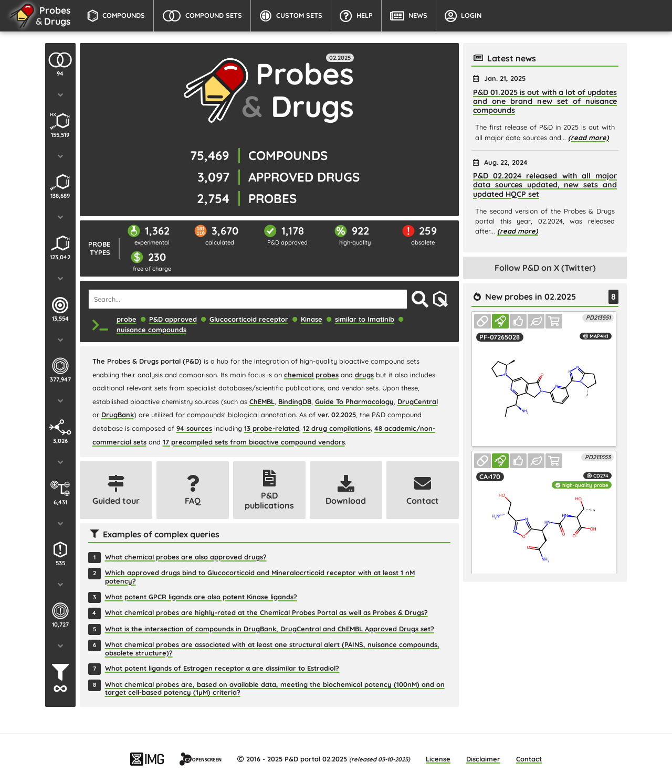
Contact (529, 759)
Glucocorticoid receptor (249, 319)
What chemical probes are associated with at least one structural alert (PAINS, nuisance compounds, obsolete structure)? (272, 649)
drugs (364, 375)
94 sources (194, 428)
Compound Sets (202, 16)
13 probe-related (272, 428)
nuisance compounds (151, 330)
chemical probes (311, 375)
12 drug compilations (337, 428)
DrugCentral (418, 401)
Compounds (116, 16)
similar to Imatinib (365, 319)
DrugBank (118, 415)
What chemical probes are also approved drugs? (186, 557)
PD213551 (598, 317)
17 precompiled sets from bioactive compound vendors (254, 442)
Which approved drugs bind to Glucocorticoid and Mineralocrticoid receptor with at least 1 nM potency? (260, 577)
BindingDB (295, 401)
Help (356, 16)
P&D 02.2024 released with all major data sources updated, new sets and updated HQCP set (545, 185)
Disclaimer (483, 759)
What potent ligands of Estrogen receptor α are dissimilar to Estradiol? (222, 668)
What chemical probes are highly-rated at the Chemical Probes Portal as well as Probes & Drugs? (266, 613)
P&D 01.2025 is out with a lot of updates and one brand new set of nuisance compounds (545, 102)
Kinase (312, 319)
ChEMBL (262, 401)
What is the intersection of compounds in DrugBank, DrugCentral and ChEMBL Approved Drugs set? (270, 629)
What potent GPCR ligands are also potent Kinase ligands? (201, 597)
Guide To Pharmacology (354, 401)
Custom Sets (291, 16)
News (409, 16)
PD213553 (598, 457)
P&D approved (173, 319)
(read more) (589, 137)
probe (127, 319)
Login (463, 16)
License (438, 759)
